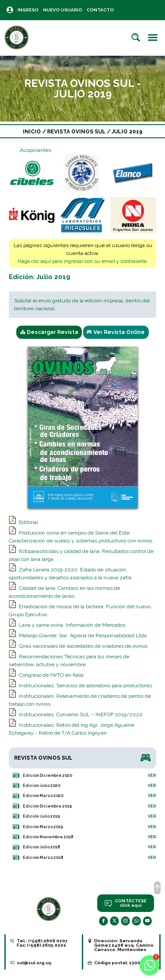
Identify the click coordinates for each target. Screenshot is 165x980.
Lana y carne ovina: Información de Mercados (72, 625)
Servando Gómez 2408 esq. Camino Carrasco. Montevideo (124, 945)
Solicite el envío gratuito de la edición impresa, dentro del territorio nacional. (82, 305)
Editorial (28, 522)
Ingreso (28, 10)
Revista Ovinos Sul (77, 132)
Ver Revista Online (116, 332)
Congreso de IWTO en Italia (51, 675)
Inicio (32, 132)
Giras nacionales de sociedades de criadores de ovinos (83, 646)
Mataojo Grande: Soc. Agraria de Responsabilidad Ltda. (83, 635)
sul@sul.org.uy (34, 963)
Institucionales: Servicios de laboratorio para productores (85, 686)
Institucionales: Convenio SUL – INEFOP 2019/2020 (81, 714)
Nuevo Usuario (63, 10)
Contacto (100, 10)
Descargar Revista (49, 332)
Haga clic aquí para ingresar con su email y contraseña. (83, 261)
